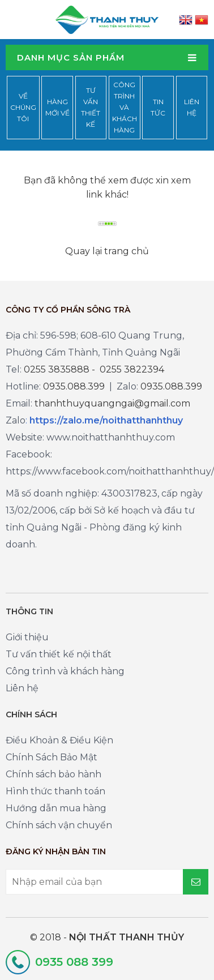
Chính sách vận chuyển (59, 825)
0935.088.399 (74, 386)
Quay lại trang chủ (107, 251)
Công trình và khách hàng (125, 107)
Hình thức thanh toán (55, 791)
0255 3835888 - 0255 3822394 (94, 369)
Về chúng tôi (23, 107)
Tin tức (158, 107)
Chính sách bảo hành (53, 774)
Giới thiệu (27, 637)
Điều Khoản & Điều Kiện (59, 740)
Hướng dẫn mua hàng (56, 808)
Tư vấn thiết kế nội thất (59, 654)
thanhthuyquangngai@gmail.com (112, 403)
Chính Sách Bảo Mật (52, 757)
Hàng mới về (57, 107)
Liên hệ (192, 107)
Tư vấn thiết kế (91, 107)
